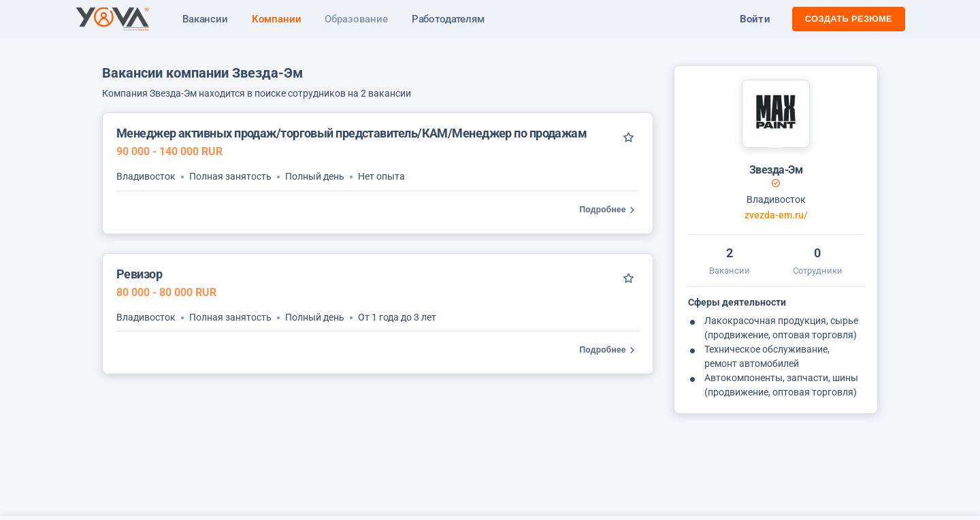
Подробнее (609, 210)
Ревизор (139, 274)
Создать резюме (849, 19)
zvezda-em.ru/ (776, 215)
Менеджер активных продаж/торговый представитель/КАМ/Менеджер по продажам (352, 133)
